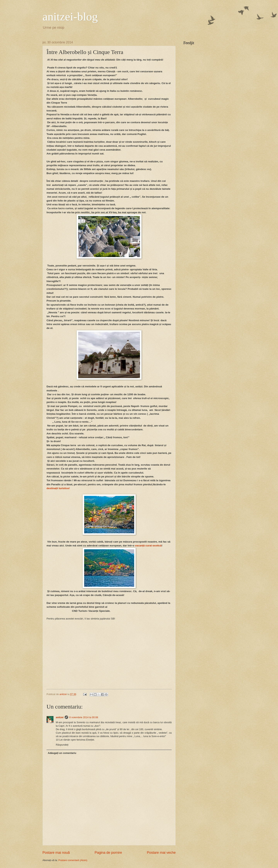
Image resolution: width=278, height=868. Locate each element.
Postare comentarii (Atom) (73, 860)
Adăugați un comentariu (62, 753)
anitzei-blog (70, 17)
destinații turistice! (58, 488)
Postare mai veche (161, 853)
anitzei (60, 717)
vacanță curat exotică (148, 546)
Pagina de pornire (108, 853)
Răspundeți (62, 745)
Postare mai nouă (56, 853)
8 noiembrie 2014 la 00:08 (84, 717)
